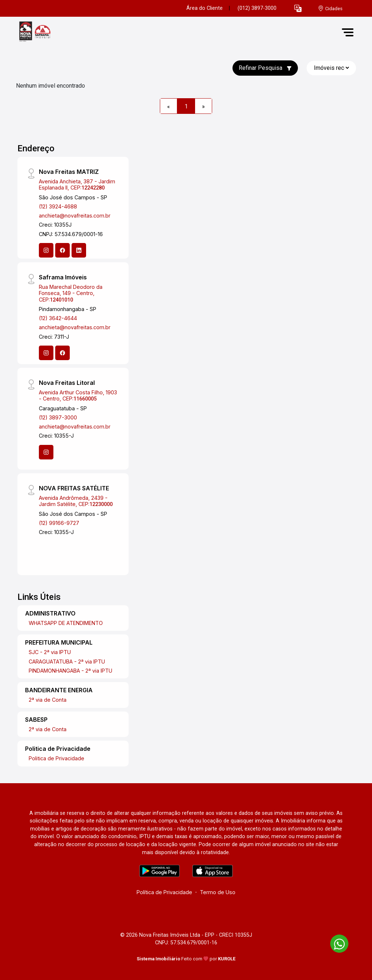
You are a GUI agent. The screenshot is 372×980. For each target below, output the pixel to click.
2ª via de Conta (48, 700)
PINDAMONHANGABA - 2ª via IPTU (70, 671)
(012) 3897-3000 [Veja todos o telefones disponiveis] (257, 8)
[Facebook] (62, 250)
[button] (298, 9)
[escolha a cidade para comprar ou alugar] (330, 9)
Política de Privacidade (164, 892)
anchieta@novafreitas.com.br (75, 216)
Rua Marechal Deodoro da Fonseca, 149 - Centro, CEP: (71, 293)
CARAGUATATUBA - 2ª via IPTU (67, 662)
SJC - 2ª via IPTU (50, 652)
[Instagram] (46, 250)
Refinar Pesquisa (265, 68)
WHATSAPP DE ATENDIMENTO (66, 623)
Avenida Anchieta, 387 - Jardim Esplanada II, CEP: (77, 184)
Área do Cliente (205, 8)
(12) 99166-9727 (59, 523)
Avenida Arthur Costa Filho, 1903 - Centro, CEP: (78, 395)
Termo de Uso (218, 892)
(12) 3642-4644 (58, 318)
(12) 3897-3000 (58, 417)
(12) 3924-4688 (58, 206)
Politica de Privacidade (56, 758)
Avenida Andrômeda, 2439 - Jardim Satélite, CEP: (76, 501)
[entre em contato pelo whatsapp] (336, 942)
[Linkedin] (79, 250)
